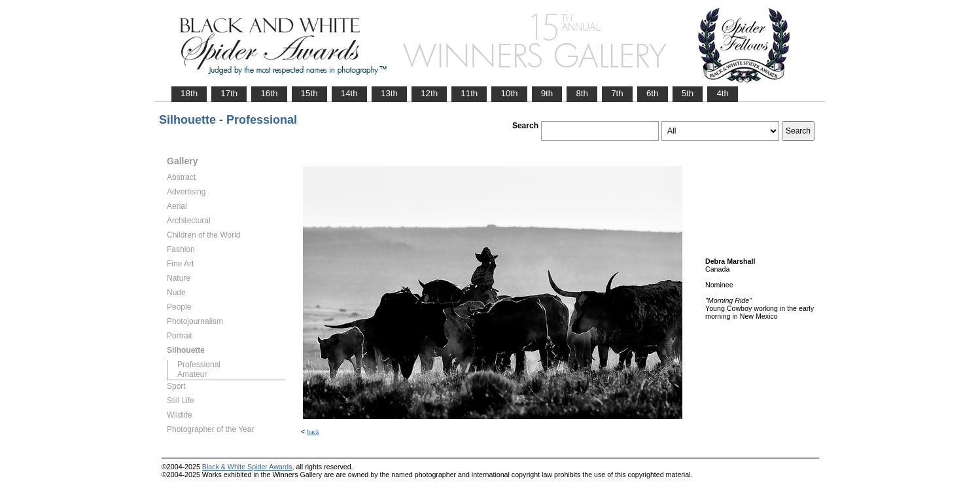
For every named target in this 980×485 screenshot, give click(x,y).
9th (547, 93)
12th (429, 93)
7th (617, 93)
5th (688, 93)
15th (309, 93)
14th (349, 93)
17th (229, 93)
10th (509, 93)
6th (653, 93)
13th (389, 93)
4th (723, 93)
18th (189, 93)
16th (269, 93)
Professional (199, 365)
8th (582, 93)
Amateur (192, 374)
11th (469, 93)
